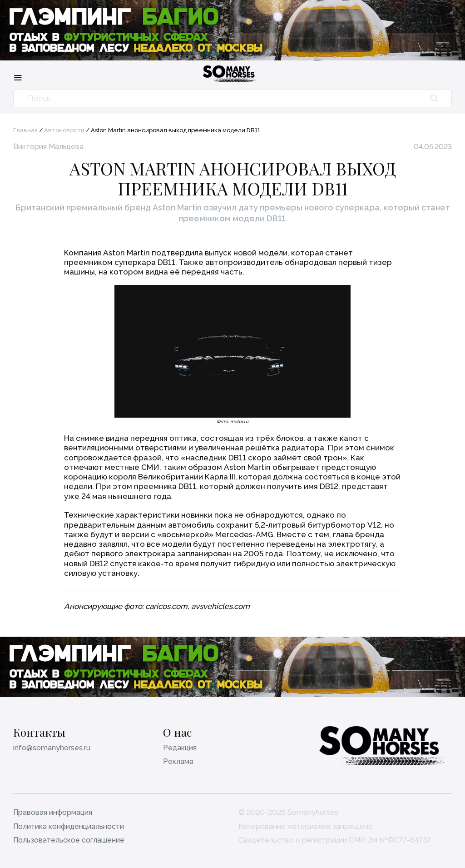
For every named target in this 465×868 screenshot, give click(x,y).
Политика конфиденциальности (69, 826)
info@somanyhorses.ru (52, 748)
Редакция (180, 748)
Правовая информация (53, 812)
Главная (25, 130)
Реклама (178, 761)
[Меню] (18, 77)
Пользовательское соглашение (69, 840)
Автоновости (64, 130)
